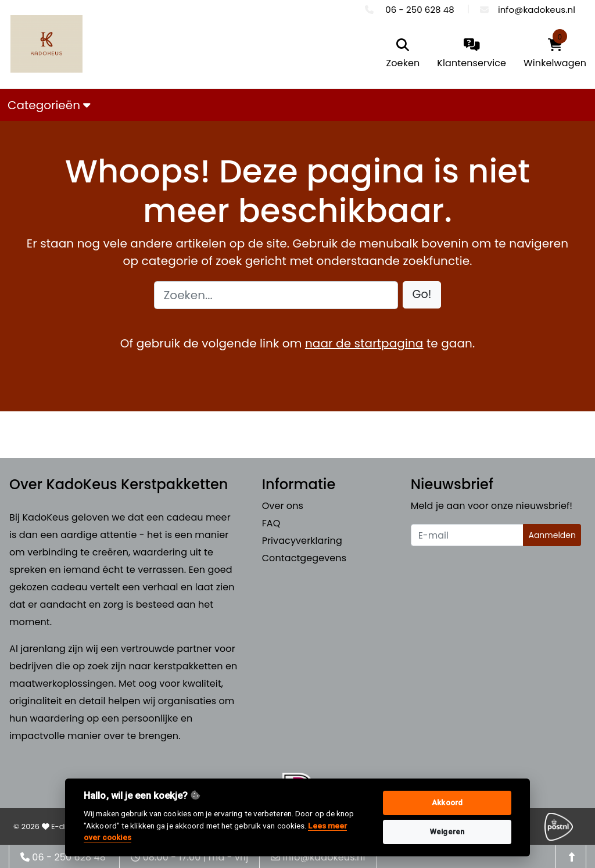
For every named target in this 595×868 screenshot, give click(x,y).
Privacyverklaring (302, 541)
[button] (422, 295)
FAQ (271, 523)
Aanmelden (552, 535)
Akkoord (447, 803)
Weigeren (447, 832)
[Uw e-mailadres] (467, 535)
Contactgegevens (304, 558)
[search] (403, 54)
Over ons (283, 506)
